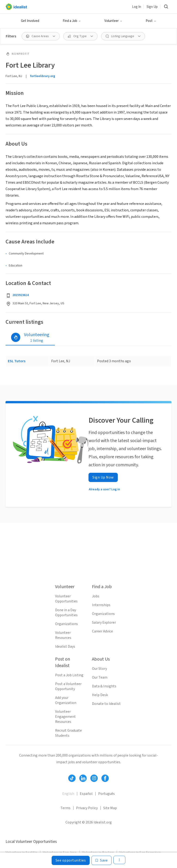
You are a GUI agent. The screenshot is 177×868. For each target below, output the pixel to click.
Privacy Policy (87, 808)
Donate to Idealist (106, 704)
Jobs (96, 596)
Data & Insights (104, 686)
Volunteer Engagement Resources (65, 717)
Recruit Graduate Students (68, 733)
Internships (101, 605)
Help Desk (100, 695)
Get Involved (30, 21)
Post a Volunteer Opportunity (68, 686)
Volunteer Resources (63, 635)
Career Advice (102, 631)
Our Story (99, 669)
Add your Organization (66, 700)
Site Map (110, 808)
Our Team (100, 677)
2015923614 (21, 295)
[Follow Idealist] (72, 778)
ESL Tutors (17, 361)
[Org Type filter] (80, 36)
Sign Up (152, 7)
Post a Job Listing (69, 675)
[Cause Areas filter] (41, 36)
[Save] (102, 860)
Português (106, 794)
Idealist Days (65, 647)
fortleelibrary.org (43, 76)
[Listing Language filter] (123, 36)
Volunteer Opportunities (66, 599)
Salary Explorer (104, 623)
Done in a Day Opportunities (66, 613)
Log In (137, 7)
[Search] (166, 7)
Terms (65, 808)
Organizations (66, 624)
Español (86, 794)
